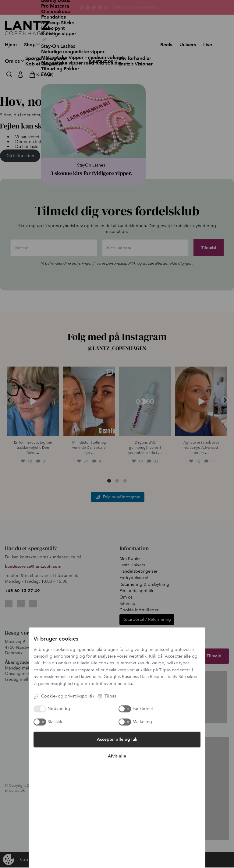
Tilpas (106, 696)
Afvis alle (117, 756)
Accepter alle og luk (117, 739)
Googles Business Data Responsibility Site (145, 677)
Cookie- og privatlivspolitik (64, 696)
